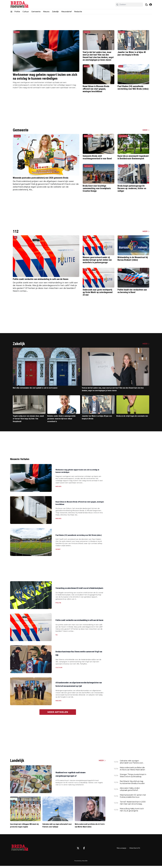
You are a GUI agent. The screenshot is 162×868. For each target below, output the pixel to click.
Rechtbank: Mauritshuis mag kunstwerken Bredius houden (132, 784)
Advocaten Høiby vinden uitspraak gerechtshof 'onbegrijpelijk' (130, 791)
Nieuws (46, 12)
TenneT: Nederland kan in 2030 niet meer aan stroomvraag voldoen (133, 804)
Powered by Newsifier (81, 863)
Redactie (78, 12)
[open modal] (151, 5)
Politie (17, 12)
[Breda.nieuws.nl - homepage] (20, 5)
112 (15, 237)
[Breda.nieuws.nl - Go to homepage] (20, 850)
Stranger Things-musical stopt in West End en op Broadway (133, 777)
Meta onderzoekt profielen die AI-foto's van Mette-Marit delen (132, 770)
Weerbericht (135, 850)
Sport (121, 66)
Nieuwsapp (121, 850)
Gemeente (36, 12)
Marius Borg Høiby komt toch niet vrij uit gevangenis (132, 811)
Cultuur (26, 12)
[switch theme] (147, 5)
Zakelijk (55, 12)
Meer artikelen (58, 714)
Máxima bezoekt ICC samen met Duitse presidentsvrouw (133, 798)
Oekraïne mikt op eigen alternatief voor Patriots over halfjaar (131, 763)
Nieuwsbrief (66, 12)
